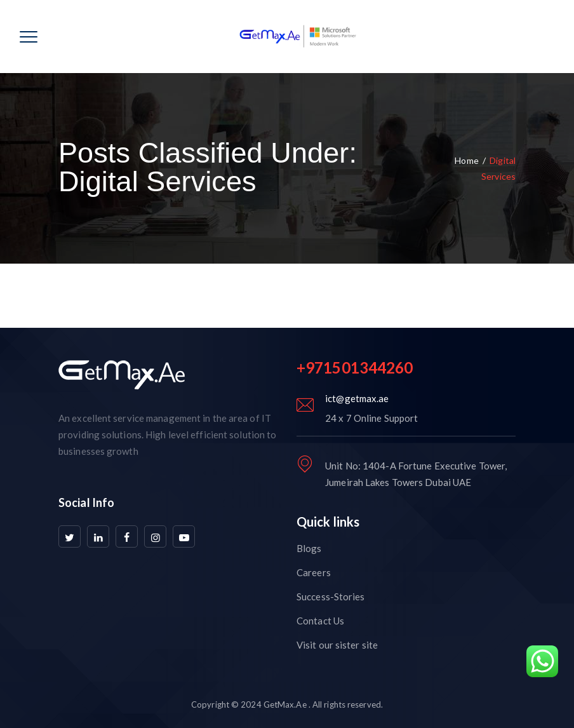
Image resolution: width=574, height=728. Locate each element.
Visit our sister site (337, 645)
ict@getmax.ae (357, 398)
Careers (314, 572)
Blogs (309, 548)
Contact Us (320, 621)
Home (466, 160)
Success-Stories (331, 597)
